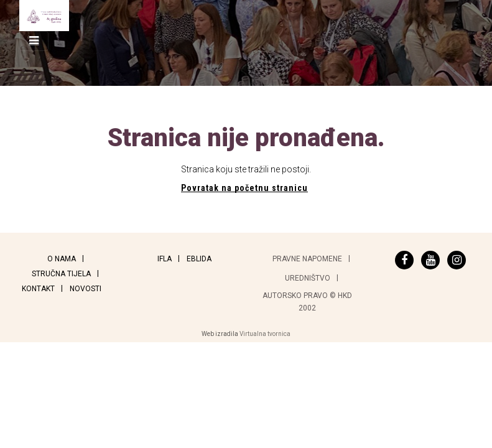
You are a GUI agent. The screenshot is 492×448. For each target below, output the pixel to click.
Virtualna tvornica (265, 334)
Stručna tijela (61, 274)
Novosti (86, 289)
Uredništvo (308, 278)
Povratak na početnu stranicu (244, 188)
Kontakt (38, 289)
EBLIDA (199, 259)
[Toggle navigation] (34, 41)
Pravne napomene (307, 259)
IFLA (165, 259)
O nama (62, 259)
